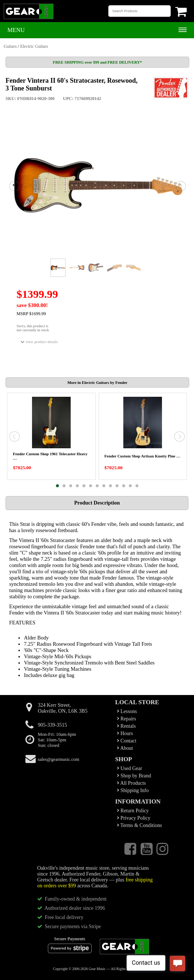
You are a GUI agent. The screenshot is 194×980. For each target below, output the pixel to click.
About (125, 748)
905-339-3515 (52, 725)
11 (124, 486)
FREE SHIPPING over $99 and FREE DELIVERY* (98, 62)
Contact (127, 741)
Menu (16, 30)
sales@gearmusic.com (59, 759)
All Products (131, 783)
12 (130, 486)
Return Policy (133, 811)
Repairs (127, 719)
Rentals (126, 726)
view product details (39, 342)
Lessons (127, 711)
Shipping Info (133, 790)
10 (117, 486)
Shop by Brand (134, 776)
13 (137, 486)
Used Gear (130, 768)
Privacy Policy (134, 818)
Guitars (10, 46)
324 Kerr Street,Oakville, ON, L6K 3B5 (63, 708)
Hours (125, 733)
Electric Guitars (34, 46)
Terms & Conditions (140, 825)
